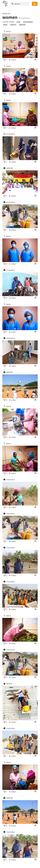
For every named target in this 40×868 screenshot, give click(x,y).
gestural (22, 25)
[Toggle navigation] (35, 4)
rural (18, 22)
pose (5, 25)
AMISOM (9, 168)
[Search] (20, 4)
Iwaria (9, 31)
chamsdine (10, 134)
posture (13, 25)
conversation (28, 22)
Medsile (9, 684)
